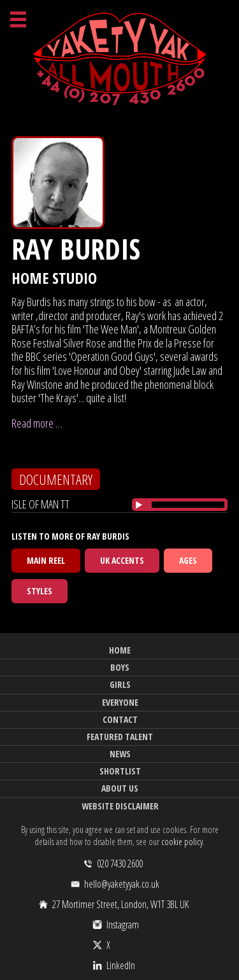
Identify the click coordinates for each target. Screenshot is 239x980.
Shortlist (120, 771)
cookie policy (182, 842)
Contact (120, 719)
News (120, 754)
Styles (40, 591)
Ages (188, 560)
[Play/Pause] (139, 505)
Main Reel (46, 560)
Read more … (37, 423)
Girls (120, 684)
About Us (120, 788)
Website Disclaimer (120, 806)
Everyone (120, 702)
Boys (120, 667)
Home (120, 650)
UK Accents (122, 560)
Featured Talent (120, 737)
